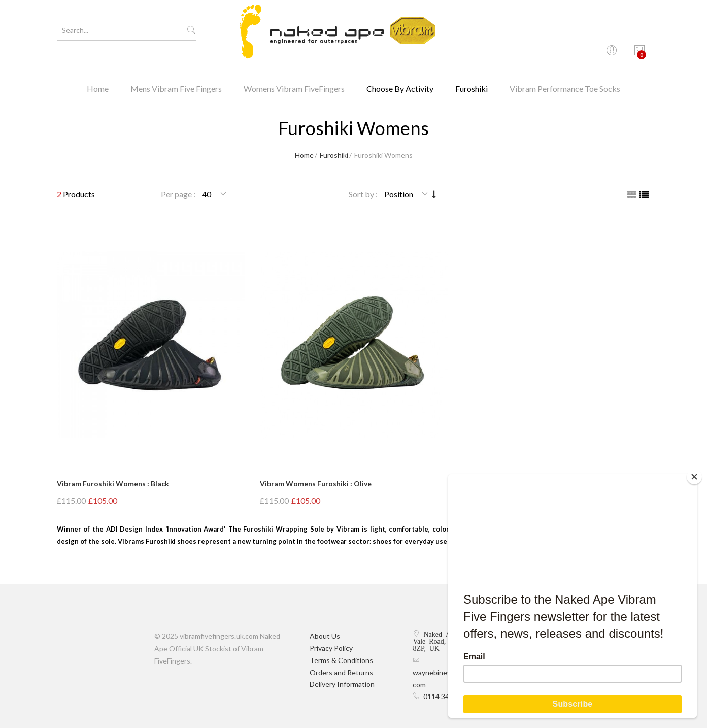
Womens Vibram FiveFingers (294, 68)
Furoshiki (472, 68)
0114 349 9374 (447, 696)
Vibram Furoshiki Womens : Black (113, 484)
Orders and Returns (341, 672)
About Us (325, 636)
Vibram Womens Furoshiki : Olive (316, 484)
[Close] (694, 477)
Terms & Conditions (341, 660)
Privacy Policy (331, 648)
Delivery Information (342, 684)
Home (98, 68)
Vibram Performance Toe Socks (565, 68)
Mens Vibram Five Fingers (176, 68)
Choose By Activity (400, 68)
